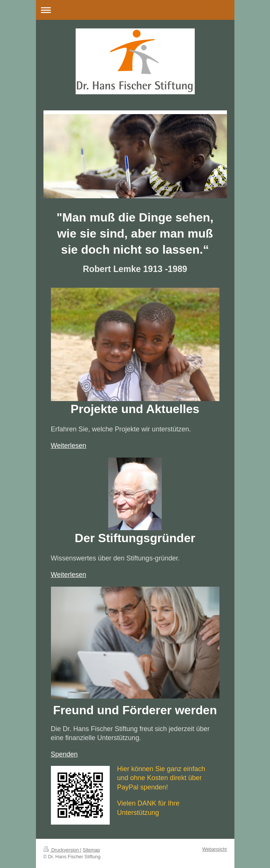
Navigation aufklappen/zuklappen (135, 10)
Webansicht (215, 849)
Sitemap (91, 850)
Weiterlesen (69, 446)
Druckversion (62, 850)
